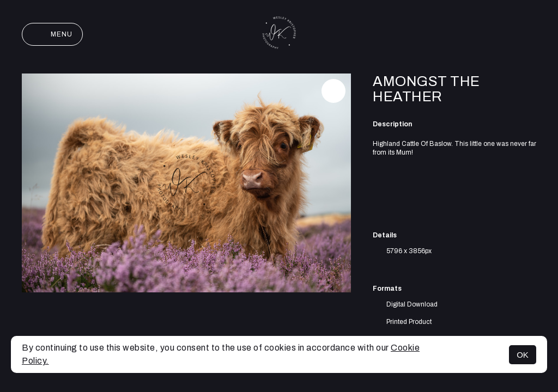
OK (523, 355)
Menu (52, 34)
